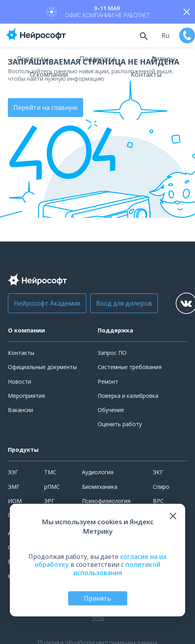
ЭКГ (158, 472)
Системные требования (130, 367)
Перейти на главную (45, 108)
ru (165, 35)
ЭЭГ (13, 472)
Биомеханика (100, 487)
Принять (97, 598)
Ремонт (108, 381)
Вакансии (20, 410)
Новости (19, 381)
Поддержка (97, 59)
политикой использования (117, 569)
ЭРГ (49, 501)
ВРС (158, 501)
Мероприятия (26, 396)
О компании (49, 74)
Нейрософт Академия (47, 303)
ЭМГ (14, 487)
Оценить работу (120, 424)
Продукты (33, 59)
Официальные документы (42, 367)
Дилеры (163, 59)
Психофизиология (106, 501)
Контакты (146, 74)
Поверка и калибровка (128, 396)
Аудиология (98, 472)
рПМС (52, 487)
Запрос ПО (112, 353)
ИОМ (15, 501)
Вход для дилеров (124, 303)
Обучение (111, 410)
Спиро (161, 487)
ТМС (50, 472)
